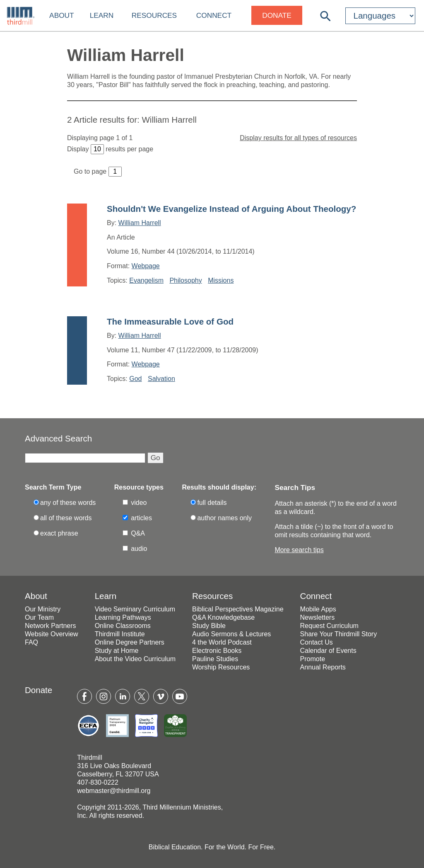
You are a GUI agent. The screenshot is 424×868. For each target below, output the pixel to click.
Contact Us (317, 642)
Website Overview (52, 634)
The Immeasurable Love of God (170, 321)
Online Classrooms (123, 626)
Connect (214, 15)
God (135, 379)
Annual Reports (323, 667)
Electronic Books (217, 651)
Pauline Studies (215, 659)
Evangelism (146, 280)
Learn (102, 15)
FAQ (31, 642)
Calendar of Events (328, 651)
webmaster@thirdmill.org (114, 791)
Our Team (39, 617)
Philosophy (185, 280)
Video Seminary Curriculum (135, 609)
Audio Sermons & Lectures (231, 634)
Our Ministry (43, 609)
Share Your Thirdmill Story (339, 634)
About (61, 15)
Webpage (146, 266)
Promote (313, 659)
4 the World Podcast (222, 642)
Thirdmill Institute (120, 634)
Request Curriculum (329, 626)
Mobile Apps (318, 609)
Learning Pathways (123, 617)
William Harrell (140, 223)
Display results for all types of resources (298, 138)
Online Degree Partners (130, 642)
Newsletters (318, 617)
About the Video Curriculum (135, 659)
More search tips (299, 550)
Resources (154, 15)
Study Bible (209, 626)
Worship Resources (221, 667)
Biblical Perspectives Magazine (238, 609)
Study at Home (117, 651)
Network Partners (51, 626)
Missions (221, 280)
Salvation (161, 379)
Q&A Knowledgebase (223, 617)
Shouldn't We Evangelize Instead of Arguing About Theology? (231, 209)
